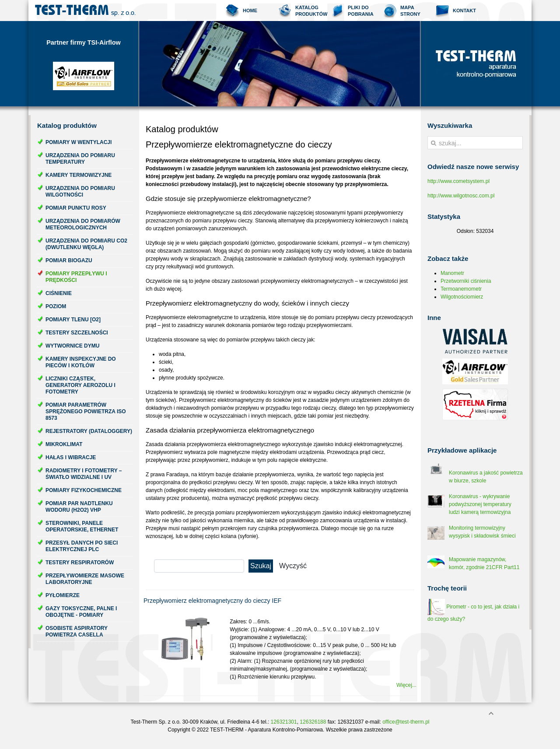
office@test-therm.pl (406, 722)
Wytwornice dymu (72, 346)
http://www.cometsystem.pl (458, 181)
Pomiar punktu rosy (76, 208)
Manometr (452, 273)
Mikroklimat (64, 444)
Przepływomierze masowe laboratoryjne (85, 579)
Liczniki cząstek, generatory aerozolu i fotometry (80, 385)
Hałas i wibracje (71, 457)
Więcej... (406, 685)
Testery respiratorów (80, 563)
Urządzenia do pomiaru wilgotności (80, 192)
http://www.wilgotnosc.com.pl (461, 196)
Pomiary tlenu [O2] (73, 320)
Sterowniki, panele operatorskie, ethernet (82, 526)
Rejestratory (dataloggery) (89, 431)
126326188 (313, 722)
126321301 (284, 722)
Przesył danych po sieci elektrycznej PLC (82, 546)
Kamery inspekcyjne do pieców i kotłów (81, 362)
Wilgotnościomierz (462, 297)
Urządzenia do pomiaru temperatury (80, 159)
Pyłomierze (63, 595)
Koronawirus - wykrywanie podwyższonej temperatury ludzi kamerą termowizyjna (480, 504)
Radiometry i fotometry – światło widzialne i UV (84, 474)
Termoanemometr (461, 289)
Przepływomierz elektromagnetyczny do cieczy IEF (212, 601)
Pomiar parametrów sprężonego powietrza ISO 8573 (86, 411)
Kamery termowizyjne (79, 175)
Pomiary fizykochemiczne (84, 490)
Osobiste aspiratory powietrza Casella (77, 631)
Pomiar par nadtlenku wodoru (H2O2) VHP (79, 507)
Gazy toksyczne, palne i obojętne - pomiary (81, 612)
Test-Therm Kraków (85, 11)
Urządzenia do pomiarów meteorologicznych (83, 224)
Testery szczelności (77, 333)
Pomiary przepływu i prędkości (76, 277)
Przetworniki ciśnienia (466, 281)
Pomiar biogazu (69, 260)
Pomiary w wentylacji (79, 142)
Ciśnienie (59, 293)
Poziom (56, 306)
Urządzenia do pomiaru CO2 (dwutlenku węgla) (86, 244)
